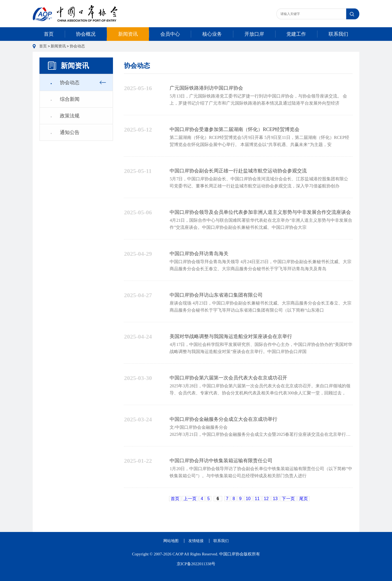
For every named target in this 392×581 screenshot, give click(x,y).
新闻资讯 (128, 34)
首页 (49, 34)
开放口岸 (254, 34)
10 (248, 499)
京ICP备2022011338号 (196, 564)
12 (266, 499)
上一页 (190, 499)
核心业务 (212, 34)
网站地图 (171, 541)
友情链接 (196, 541)
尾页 (304, 499)
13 (275, 499)
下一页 (288, 499)
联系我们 (338, 34)
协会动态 (77, 46)
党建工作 (296, 34)
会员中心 (170, 34)
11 (257, 499)
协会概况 (86, 34)
